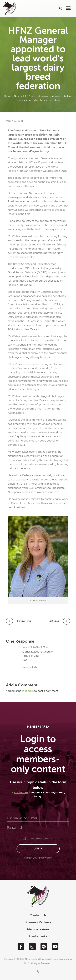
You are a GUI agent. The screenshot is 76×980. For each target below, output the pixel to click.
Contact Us (38, 915)
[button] (60, 8)
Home (8, 96)
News (17, 96)
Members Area (38, 929)
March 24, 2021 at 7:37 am (36, 647)
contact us (21, 792)
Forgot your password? (38, 858)
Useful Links (38, 936)
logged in (28, 691)
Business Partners (38, 922)
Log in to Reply (30, 667)
